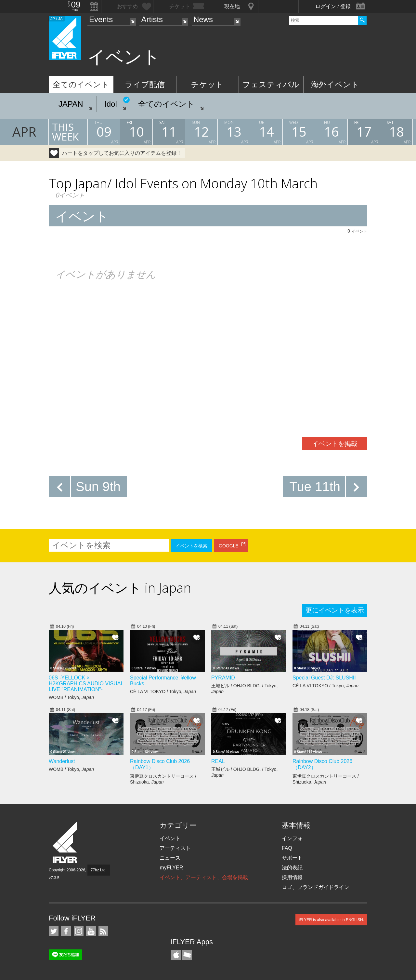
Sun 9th (98, 487)
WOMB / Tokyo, (71, 697)
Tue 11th (315, 487)
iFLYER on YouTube (91, 931)
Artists (152, 19)
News (203, 19)
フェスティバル (271, 84)
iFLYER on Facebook (66, 931)
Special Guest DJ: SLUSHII (324, 678)
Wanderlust (62, 761)
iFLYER (65, 843)
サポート (292, 858)
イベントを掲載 (335, 444)
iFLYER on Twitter (54, 931)
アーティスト (175, 848)
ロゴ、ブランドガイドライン (316, 887)
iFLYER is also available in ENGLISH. (331, 920)
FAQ (287, 848)
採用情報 (292, 877)
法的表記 (292, 868)
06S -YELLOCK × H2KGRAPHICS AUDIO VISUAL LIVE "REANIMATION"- (86, 684)
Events (101, 19)
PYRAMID (223, 678)
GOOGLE (229, 546)
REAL (218, 761)
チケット (207, 84)
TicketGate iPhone (187, 955)
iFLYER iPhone (176, 955)
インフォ (292, 838)
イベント (170, 838)
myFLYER (171, 868)
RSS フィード (103, 931)
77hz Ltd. (99, 870)
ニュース (170, 858)
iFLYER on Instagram (79, 931)
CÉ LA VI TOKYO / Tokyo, (163, 691)
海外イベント (335, 84)
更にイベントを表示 (335, 610)
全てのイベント (81, 84)
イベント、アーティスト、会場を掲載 (204, 877)
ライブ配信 (145, 84)
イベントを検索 (191, 546)
